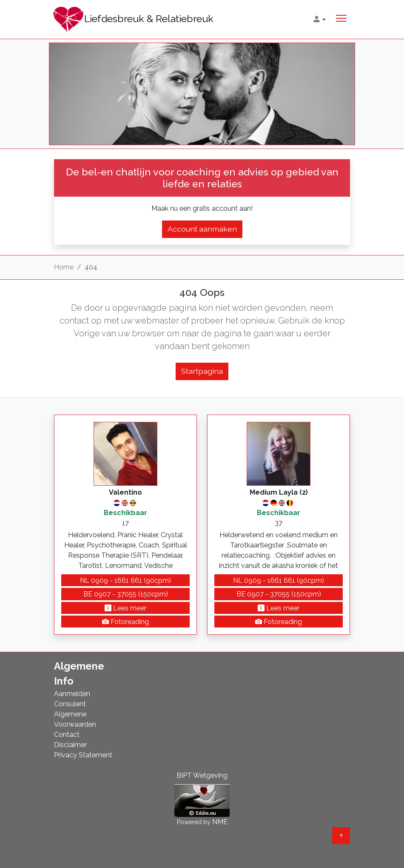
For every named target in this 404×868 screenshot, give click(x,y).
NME (220, 822)
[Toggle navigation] (341, 19)
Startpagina (202, 371)
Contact (67, 735)
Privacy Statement (83, 755)
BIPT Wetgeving (202, 775)
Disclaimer (70, 745)
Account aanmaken (202, 229)
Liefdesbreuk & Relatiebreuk (133, 19)
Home (64, 267)
